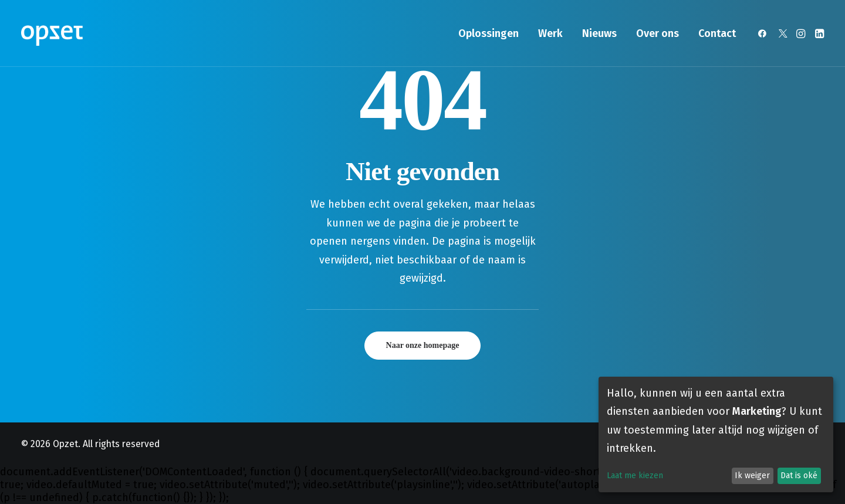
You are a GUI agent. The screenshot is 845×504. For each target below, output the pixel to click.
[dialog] (716, 434)
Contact (717, 33)
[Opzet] (52, 33)
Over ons (658, 33)
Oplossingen (489, 33)
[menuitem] (489, 33)
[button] (764, 33)
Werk (550, 33)
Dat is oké (799, 476)
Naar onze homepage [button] (423, 345)
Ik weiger (752, 476)
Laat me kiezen (635, 476)
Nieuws (599, 33)
